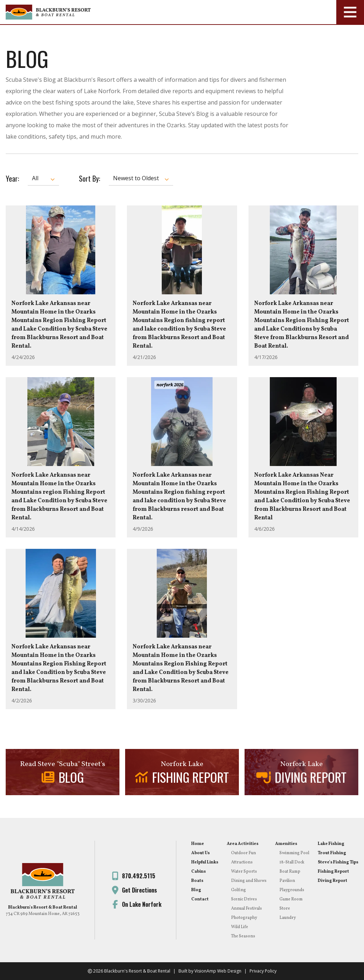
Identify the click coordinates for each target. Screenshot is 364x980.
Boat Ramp (290, 872)
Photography (244, 918)
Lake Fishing (331, 844)
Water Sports (244, 872)
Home (198, 844)
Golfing (239, 890)
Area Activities (243, 844)
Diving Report (333, 881)
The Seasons (243, 936)
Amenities (286, 844)
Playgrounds (292, 890)
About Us (200, 853)
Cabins (199, 872)
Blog (196, 890)
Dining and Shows (249, 881)
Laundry (288, 918)
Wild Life (240, 927)
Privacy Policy (263, 971)
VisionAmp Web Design (218, 971)
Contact (200, 899)
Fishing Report (333, 872)
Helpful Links (205, 862)
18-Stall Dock (292, 862)
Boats (197, 881)
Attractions (242, 862)
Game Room (291, 899)
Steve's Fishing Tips (338, 862)
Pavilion (287, 881)
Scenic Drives (244, 899)
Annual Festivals (247, 909)
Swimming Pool (294, 853)
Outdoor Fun (243, 853)
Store (285, 909)
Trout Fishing (332, 853)
